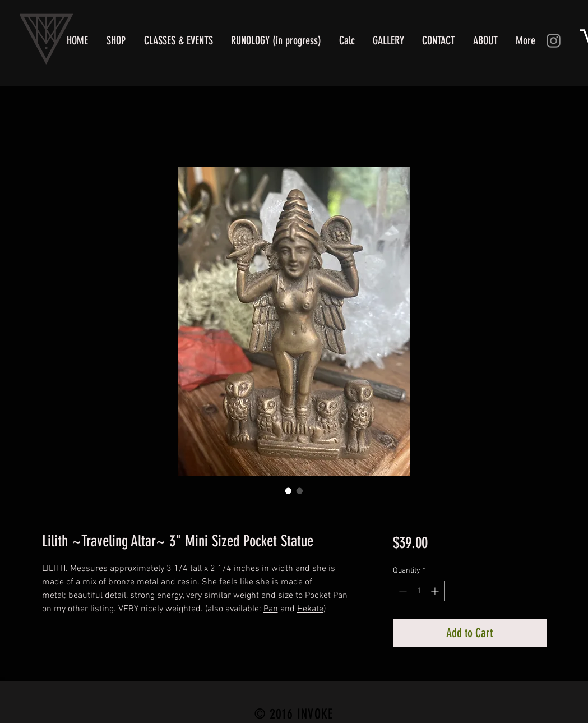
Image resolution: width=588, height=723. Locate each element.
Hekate (310, 609)
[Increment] (436, 591)
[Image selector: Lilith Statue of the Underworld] (289, 491)
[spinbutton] (419, 591)
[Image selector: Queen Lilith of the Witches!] (300, 491)
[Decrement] (402, 591)
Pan (271, 609)
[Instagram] (554, 41)
